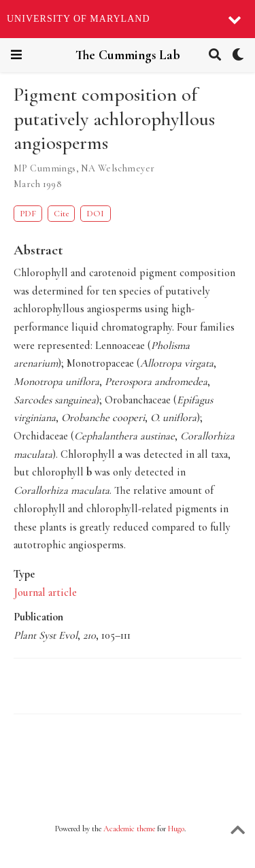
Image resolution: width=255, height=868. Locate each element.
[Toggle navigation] (16, 55)
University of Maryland (79, 19)
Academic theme (129, 829)
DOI (95, 214)
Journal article (45, 592)
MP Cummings (45, 168)
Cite (61, 214)
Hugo (176, 829)
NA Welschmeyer (118, 168)
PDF (28, 214)
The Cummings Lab (128, 55)
